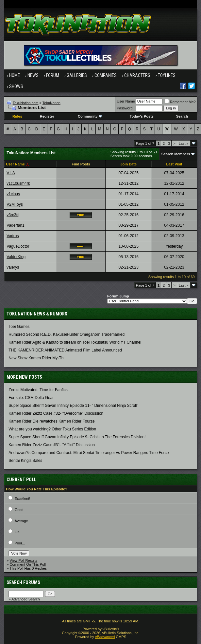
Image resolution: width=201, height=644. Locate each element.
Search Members (176, 154)
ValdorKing (16, 257)
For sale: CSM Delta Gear (31, 398)
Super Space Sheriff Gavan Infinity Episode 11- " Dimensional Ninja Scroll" (73, 406)
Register (47, 116)
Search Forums (23, 582)
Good (19, 510)
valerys (13, 267)
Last (184, 143)
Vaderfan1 (16, 225)
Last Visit (174, 164)
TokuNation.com (26, 103)
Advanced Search (26, 599)
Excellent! (23, 499)
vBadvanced (105, 637)
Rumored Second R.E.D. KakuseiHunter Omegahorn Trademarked (67, 334)
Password (125, 108)
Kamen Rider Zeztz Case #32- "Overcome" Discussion (56, 413)
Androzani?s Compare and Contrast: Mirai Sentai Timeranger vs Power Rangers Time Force (89, 453)
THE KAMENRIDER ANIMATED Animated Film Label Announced (65, 350)
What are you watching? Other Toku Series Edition (52, 429)
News (33, 75)
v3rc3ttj (13, 215)
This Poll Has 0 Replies (28, 568)
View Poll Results (23, 560)
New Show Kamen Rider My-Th (36, 358)
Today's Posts (142, 116)
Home (15, 75)
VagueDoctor (18, 246)
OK (17, 532)
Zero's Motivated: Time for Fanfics (38, 390)
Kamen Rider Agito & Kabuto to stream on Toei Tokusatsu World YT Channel (75, 342)
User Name (126, 101)
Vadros (13, 236)
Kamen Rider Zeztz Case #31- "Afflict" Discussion (52, 445)
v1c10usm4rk (18, 183)
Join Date (128, 164)
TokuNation (51, 103)
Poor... (20, 543)
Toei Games (19, 327)
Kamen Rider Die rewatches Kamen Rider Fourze (51, 421)
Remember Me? (180, 102)
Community (90, 116)
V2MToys (15, 204)
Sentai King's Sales (25, 461)
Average (21, 521)
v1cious (13, 194)
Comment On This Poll (27, 564)
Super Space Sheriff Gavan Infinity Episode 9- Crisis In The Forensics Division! (77, 437)
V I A (11, 173)
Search (182, 116)
